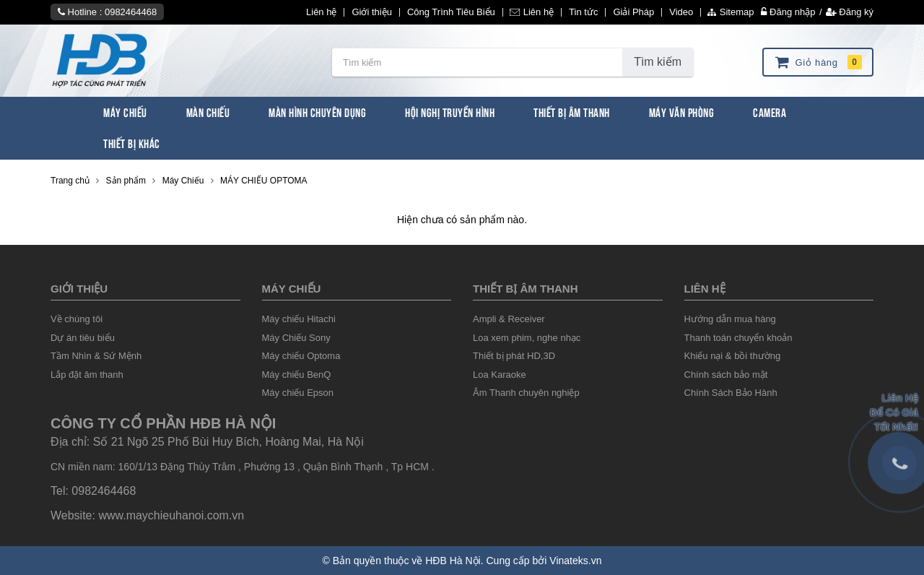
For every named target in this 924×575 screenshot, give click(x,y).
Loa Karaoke (500, 375)
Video (681, 12)
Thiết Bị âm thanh (525, 289)
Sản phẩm (126, 181)
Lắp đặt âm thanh (87, 375)
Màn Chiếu (208, 112)
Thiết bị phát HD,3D (514, 356)
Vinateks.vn (575, 561)
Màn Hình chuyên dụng (317, 112)
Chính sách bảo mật (726, 375)
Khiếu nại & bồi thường (733, 356)
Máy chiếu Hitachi (299, 319)
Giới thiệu (371, 12)
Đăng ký (850, 12)
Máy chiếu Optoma (301, 356)
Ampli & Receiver (509, 319)
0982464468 (131, 12)
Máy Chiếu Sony (296, 338)
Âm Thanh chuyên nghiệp (526, 393)
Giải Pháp (633, 12)
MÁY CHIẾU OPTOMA (264, 181)
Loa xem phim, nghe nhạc (527, 338)
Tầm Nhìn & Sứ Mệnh (96, 356)
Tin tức (583, 12)
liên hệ (705, 289)
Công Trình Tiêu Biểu (451, 12)
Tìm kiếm (658, 62)
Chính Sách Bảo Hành (731, 393)
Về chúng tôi (77, 319)
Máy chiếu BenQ (297, 375)
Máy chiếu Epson (298, 393)
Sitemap (731, 12)
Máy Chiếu (125, 112)
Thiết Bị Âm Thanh (572, 112)
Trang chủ (70, 181)
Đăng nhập (788, 12)
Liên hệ (321, 12)
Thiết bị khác (132, 143)
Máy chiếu (292, 289)
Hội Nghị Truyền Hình (450, 112)
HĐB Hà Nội (453, 561)
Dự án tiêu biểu (83, 338)
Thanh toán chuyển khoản (738, 338)
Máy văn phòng (682, 112)
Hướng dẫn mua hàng (730, 319)
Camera (770, 112)
